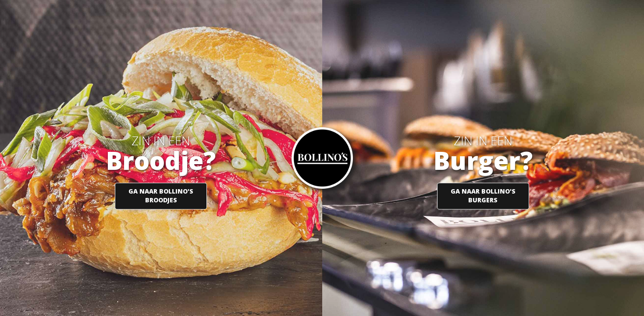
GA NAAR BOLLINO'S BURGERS (483, 196)
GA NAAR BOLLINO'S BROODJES (161, 196)
